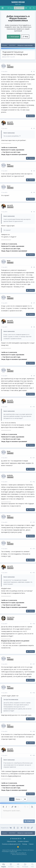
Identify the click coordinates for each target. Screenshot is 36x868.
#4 (34, 192)
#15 (34, 573)
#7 (34, 303)
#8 (34, 327)
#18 (34, 693)
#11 (34, 458)
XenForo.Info (14, 851)
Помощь (25, 844)
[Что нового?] (30, 8)
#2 (34, 128)
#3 (34, 171)
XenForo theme (16, 854)
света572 (10, 122)
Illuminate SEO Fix (16, 839)
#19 (34, 731)
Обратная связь (11, 841)
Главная (31, 844)
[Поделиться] (32, 72)
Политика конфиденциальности (11, 844)
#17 (34, 664)
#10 (34, 407)
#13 (34, 522)
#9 (34, 376)
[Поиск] (34, 8)
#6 (34, 267)
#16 (34, 624)
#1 (34, 72)
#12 (34, 482)
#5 (34, 212)
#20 (34, 755)
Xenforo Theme (18, 853)
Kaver (5, 57)
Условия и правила (23, 841)
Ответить (31, 116)
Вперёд (19, 799)
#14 (34, 549)
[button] (2, 8)
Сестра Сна (11, 617)
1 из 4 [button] (12, 799)
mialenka (10, 475)
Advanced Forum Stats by (18, 850)
